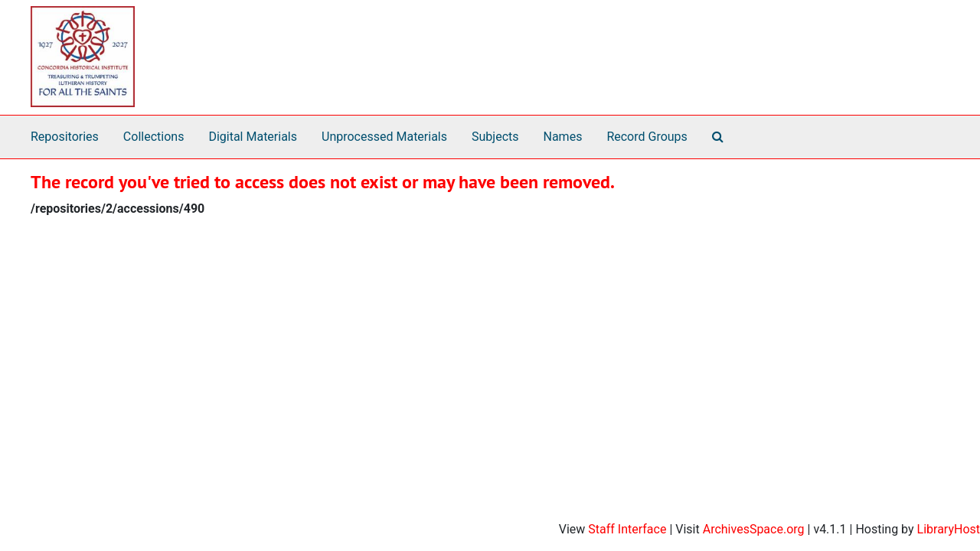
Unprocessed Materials (384, 137)
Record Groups (647, 137)
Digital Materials (253, 137)
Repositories (65, 137)
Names (563, 137)
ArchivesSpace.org (754, 529)
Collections (154, 137)
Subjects (495, 137)
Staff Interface (627, 529)
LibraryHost (949, 529)
